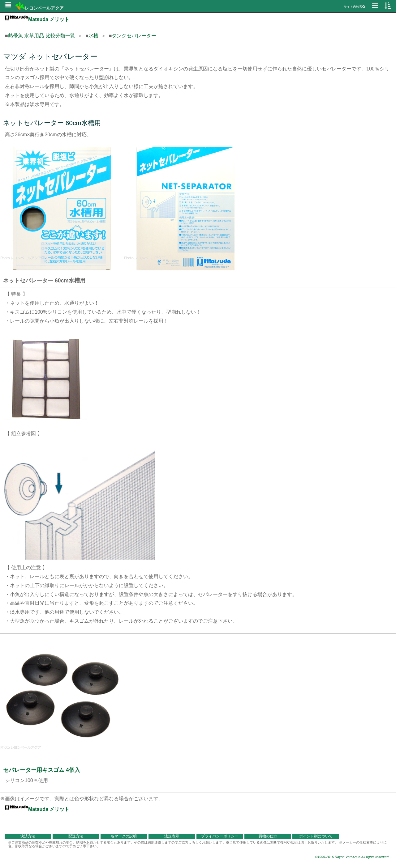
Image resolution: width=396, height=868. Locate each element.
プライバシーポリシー (220, 836)
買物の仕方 (268, 836)
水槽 (93, 36)
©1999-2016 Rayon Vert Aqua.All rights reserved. (352, 857)
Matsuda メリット (37, 19)
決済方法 (28, 836)
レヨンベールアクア (40, 8)
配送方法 (76, 836)
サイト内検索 (354, 7)
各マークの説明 (124, 836)
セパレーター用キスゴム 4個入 (42, 770)
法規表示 (172, 836)
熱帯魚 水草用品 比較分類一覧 (42, 36)
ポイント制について (316, 836)
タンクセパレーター (134, 36)
